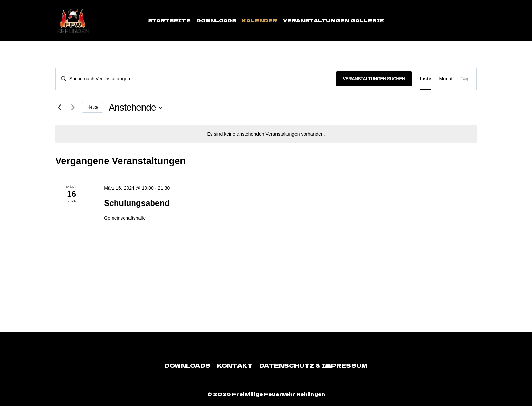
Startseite (169, 20)
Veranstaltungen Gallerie (334, 20)
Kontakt (236, 365)
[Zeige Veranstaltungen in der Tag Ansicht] (464, 79)
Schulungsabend (137, 203)
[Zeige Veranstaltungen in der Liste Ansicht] (426, 79)
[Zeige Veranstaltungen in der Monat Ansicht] (446, 79)
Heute (93, 107)
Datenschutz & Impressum (313, 365)
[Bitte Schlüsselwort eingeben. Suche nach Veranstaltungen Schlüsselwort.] (196, 79)
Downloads (216, 20)
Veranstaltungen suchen (374, 79)
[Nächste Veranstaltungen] (73, 108)
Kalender (260, 20)
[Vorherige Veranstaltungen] (59, 108)
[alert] (266, 134)
